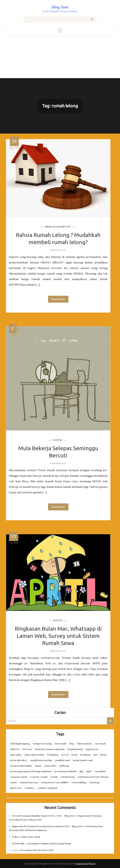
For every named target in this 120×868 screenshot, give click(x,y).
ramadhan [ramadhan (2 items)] (100, 771)
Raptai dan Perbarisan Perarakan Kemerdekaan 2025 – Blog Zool (47, 826)
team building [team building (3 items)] (79, 782)
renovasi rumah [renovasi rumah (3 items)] (19, 777)
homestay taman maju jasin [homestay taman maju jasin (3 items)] (50, 749)
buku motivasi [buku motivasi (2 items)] (84, 744)
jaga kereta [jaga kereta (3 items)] (92, 749)
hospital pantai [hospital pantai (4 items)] (75, 749)
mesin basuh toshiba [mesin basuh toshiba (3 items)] (21, 766)
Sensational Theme (85, 864)
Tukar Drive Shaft (31, 837)
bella (15, 837)
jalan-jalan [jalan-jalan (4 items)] (16, 755)
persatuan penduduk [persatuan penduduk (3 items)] (66, 771)
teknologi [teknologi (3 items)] (94, 782)
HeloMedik (18, 843)
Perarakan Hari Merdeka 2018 (37, 850)
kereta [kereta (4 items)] (65, 755)
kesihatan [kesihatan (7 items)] (86, 755)
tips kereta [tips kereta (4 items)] (16, 788)
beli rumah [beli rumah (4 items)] (61, 744)
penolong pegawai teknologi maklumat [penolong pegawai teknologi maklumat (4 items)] (31, 771)
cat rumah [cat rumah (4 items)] (100, 744)
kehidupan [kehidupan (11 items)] (53, 755)
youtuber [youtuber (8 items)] (30, 788)
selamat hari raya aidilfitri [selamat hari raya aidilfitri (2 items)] (55, 782)
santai (58, 440)
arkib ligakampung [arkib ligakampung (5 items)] (20, 744)
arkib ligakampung (57, 227)
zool (63, 250)
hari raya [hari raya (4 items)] (27, 749)
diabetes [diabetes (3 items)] (15, 749)
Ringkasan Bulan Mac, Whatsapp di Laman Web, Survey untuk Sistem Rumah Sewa (58, 636)
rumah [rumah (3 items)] (54, 777)
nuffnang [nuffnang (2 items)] (64, 766)
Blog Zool (60, 7)
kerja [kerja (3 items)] (75, 755)
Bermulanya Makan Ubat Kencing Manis (49, 843)
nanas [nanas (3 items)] (38, 766)
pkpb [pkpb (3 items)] (89, 771)
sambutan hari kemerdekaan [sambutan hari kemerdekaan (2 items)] (93, 777)
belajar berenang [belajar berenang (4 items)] (42, 744)
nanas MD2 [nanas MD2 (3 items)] (50, 766)
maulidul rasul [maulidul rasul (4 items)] (62, 760)
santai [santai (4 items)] (13, 782)
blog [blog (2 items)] (72, 744)
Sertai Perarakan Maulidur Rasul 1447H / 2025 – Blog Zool (43, 816)
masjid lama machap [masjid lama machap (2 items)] (41, 760)
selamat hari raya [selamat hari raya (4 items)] (29, 782)
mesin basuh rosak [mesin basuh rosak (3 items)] (83, 760)
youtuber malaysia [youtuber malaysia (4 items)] (47, 788)
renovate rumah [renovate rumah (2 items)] (39, 777)
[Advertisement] (60, 57)
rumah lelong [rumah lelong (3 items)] (67, 777)
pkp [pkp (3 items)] (81, 771)
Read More (58, 299)
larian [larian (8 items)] (103, 755)
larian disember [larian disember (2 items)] (19, 760)
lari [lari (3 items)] (95, 755)
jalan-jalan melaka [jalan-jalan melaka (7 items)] (34, 755)
